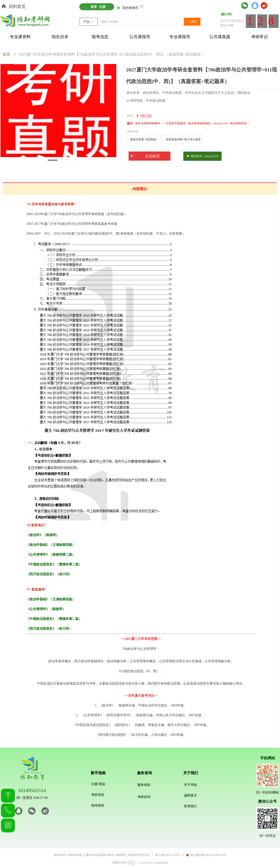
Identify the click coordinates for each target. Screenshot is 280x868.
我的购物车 (130, 8)
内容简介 (140, 189)
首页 (7, 54)
